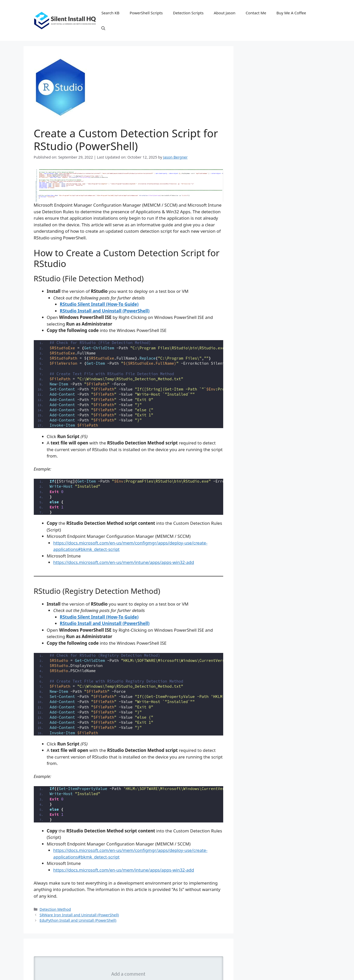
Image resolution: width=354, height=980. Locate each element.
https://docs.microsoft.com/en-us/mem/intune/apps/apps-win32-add (124, 562)
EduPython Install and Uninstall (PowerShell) (78, 920)
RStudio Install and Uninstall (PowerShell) (105, 311)
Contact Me (256, 13)
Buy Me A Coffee (291, 13)
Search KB (110, 13)
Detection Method (55, 909)
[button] (103, 28)
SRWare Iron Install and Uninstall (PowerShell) (79, 915)
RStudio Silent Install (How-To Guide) (99, 304)
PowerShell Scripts (146, 13)
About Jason (225, 13)
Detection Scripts (188, 13)
